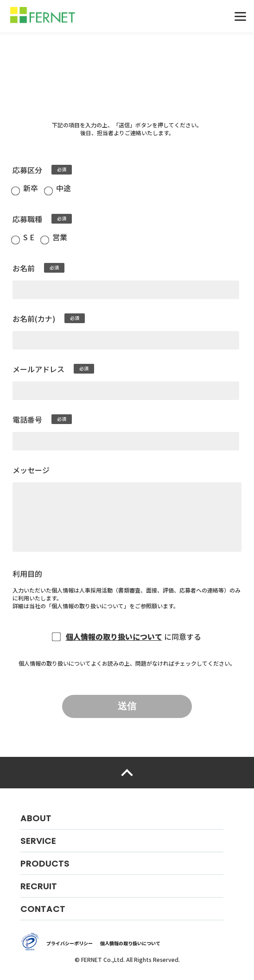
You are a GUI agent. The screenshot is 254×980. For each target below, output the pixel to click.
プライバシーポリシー (70, 943)
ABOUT (36, 818)
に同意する (183, 637)
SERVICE (38, 841)
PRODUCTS (45, 864)
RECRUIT (39, 886)
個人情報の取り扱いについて (88, 606)
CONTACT (43, 909)
